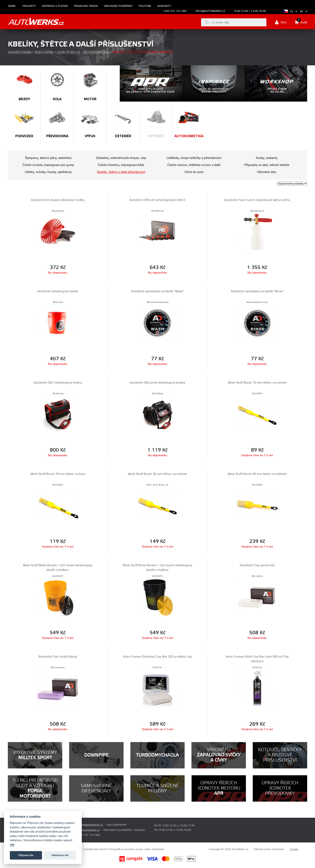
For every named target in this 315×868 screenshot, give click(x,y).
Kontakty (164, 6)
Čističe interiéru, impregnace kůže (121, 165)
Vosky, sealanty (267, 158)
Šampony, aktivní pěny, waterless (48, 158)
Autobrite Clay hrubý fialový (58, 657)
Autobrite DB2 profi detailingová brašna (157, 383)
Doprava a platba (55, 6)
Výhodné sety (267, 172)
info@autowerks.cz (210, 11)
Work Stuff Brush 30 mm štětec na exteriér (157, 474)
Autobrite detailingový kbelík (58, 291)
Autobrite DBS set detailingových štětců (157, 200)
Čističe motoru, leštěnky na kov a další (194, 165)
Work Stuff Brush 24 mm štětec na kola (58, 474)
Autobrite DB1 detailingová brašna (58, 383)
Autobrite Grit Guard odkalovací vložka (58, 200)
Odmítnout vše (60, 855)
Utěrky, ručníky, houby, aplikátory (48, 172)
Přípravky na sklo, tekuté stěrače (267, 165)
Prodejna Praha (86, 6)
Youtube (145, 6)
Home (12, 6)
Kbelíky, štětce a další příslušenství (121, 172)
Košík (301, 22)
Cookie (294, 849)
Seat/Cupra (44, 52)
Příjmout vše (26, 855)
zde (12, 845)
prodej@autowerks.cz (90, 825)
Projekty (29, 6)
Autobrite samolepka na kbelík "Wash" (157, 291)
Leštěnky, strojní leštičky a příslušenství (194, 158)
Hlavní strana (20, 52)
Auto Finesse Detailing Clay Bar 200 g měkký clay (157, 657)
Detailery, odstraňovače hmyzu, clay (121, 158)
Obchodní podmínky (118, 6)
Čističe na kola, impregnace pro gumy (48, 165)
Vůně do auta (194, 172)
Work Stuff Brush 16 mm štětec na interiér (257, 383)
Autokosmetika (96, 52)
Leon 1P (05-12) (68, 52)
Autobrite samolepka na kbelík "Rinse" (257, 291)
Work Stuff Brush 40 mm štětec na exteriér (257, 474)
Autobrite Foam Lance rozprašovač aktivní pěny (257, 200)
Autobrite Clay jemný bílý (257, 565)
